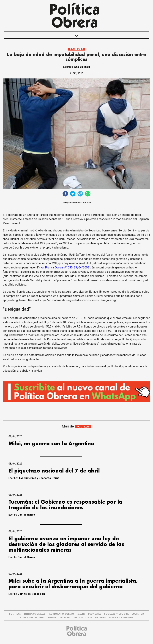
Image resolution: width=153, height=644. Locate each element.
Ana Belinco (82, 67)
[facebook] (65, 194)
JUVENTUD (138, 614)
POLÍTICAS (76, 49)
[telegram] (80, 194)
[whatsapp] (88, 194)
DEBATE (52, 618)
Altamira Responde (121, 618)
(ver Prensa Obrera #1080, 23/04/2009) (65, 267)
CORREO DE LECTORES (32, 618)
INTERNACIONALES (35, 614)
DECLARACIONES (83, 618)
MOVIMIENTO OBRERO (61, 614)
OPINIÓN (100, 618)
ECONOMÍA (95, 614)
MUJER (81, 614)
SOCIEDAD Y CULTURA (116, 614)
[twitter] (73, 194)
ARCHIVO (65, 618)
